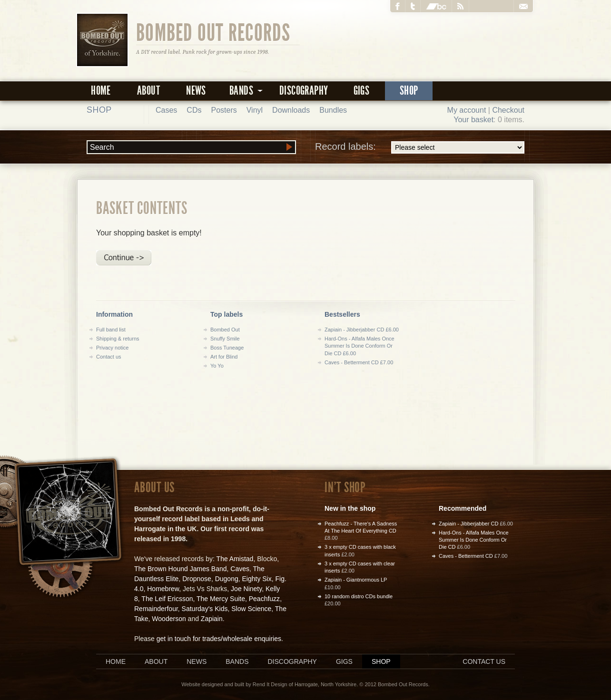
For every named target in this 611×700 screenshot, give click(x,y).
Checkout (508, 110)
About (148, 91)
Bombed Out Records (213, 32)
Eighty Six (256, 579)
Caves (240, 569)
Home (101, 91)
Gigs (362, 91)
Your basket (473, 120)
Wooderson (169, 619)
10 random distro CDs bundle (359, 596)
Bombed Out (225, 330)
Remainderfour (156, 609)
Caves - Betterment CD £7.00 (359, 362)
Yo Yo (217, 366)
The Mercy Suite (221, 599)
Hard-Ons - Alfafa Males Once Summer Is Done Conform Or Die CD (474, 540)
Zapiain (212, 619)
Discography (304, 91)
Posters (224, 110)
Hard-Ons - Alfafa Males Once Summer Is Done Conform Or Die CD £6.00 (360, 346)
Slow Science (251, 609)
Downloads (291, 110)
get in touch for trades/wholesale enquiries (219, 639)
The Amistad (235, 559)
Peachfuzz (264, 599)
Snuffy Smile (225, 339)
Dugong (227, 579)
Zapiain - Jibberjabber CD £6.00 (362, 330)
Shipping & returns (118, 339)
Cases (166, 110)
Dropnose (197, 579)
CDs (194, 110)
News (196, 91)
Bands (237, 661)
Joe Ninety (246, 589)
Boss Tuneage (227, 348)
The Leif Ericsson (167, 599)
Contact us (109, 357)
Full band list (111, 330)
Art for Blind (224, 357)
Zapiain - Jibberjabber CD (468, 524)
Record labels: (420, 147)
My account (467, 110)
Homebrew (163, 589)
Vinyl (255, 110)
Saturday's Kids (205, 609)
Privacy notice (112, 348)
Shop (409, 91)
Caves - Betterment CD (466, 556)
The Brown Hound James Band (181, 569)
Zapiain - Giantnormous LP (356, 580)
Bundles (333, 110)
